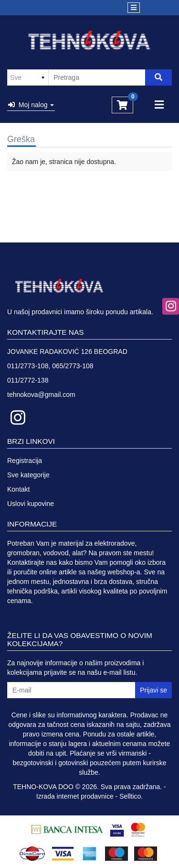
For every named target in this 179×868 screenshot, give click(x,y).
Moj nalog (31, 105)
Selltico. (131, 796)
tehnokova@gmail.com (41, 395)
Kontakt (18, 489)
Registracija (25, 461)
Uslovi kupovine (31, 504)
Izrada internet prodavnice (75, 796)
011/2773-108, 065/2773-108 (50, 366)
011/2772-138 (28, 380)
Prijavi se (153, 690)
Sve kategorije (28, 475)
